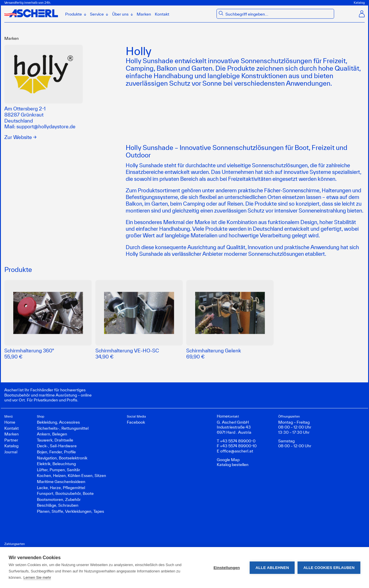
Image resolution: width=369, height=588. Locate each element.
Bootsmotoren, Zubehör (59, 499)
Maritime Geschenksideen (61, 482)
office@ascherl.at (237, 451)
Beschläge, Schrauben (58, 505)
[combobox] (279, 14)
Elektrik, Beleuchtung (56, 464)
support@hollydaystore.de (46, 126)
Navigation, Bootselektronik (62, 458)
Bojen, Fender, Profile (56, 452)
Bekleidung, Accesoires (58, 422)
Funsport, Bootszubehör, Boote (65, 493)
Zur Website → (20, 137)
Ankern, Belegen (52, 434)
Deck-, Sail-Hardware (57, 446)
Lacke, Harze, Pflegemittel (61, 488)
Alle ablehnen (272, 568)
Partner (11, 440)
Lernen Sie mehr (37, 577)
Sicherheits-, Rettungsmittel (63, 428)
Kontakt (162, 14)
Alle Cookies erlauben (329, 568)
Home (10, 422)
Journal (11, 452)
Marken (144, 14)
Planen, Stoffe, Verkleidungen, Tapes (70, 511)
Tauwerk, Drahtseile (55, 440)
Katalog (359, 3)
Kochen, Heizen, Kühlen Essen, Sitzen (71, 476)
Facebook (136, 422)
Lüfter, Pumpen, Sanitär (59, 470)
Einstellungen (227, 568)
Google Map (228, 460)
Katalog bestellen (233, 465)
